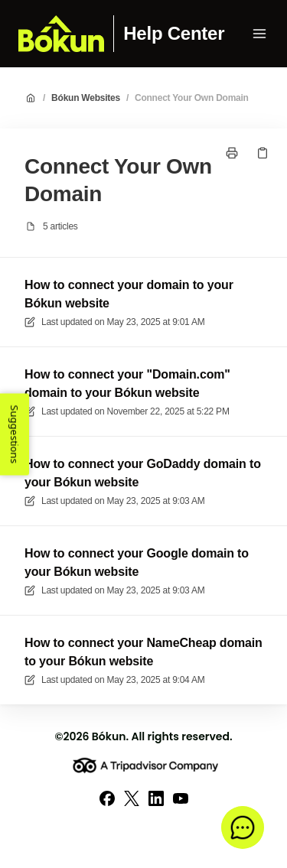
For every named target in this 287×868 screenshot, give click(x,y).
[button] (243, 827)
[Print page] (232, 153)
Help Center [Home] (174, 34)
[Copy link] (263, 153)
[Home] (61, 34)
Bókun (109, 736)
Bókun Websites (86, 98)
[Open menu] (259, 34)
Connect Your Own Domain (192, 98)
